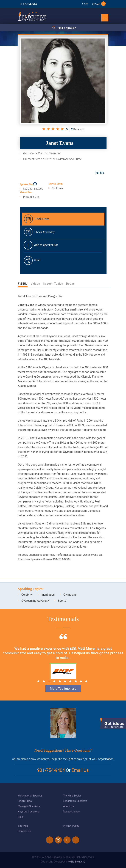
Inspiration (48, 595)
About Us (68, 806)
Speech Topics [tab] (53, 284)
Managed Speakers (29, 806)
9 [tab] (81, 681)
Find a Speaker (66, 28)
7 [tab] (70, 681)
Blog (20, 817)
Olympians (70, 595)
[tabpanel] (63, 661)
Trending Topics (72, 796)
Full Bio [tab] (23, 284)
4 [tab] (54, 681)
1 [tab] (38, 681)
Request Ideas (71, 812)
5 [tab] (60, 681)
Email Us (80, 770)
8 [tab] (76, 681)
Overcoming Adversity (35, 601)
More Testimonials (63, 689)
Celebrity (27, 595)
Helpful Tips (25, 801)
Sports (62, 601)
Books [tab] (70, 284)
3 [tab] (49, 681)
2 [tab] (44, 681)
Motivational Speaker (30, 796)
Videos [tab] (35, 284)
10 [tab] (86, 681)
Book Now (42, 219)
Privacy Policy (71, 826)
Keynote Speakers (28, 812)
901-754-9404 (30, 4)
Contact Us (24, 831)
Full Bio (99, 173)
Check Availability (45, 232)
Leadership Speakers (75, 801)
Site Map (23, 826)
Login (85, 4)
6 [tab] (65, 681)
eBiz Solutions (77, 862)
